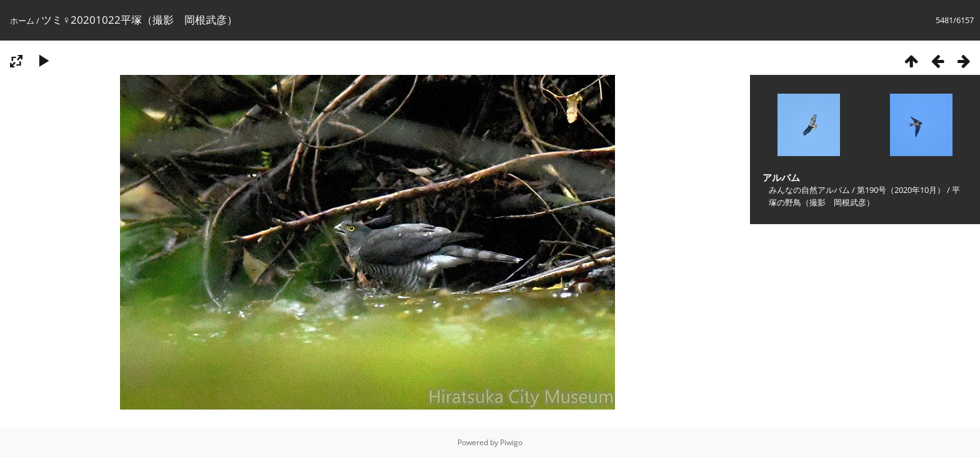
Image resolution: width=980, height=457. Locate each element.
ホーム (22, 21)
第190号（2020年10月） (901, 190)
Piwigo (511, 442)
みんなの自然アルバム (809, 190)
